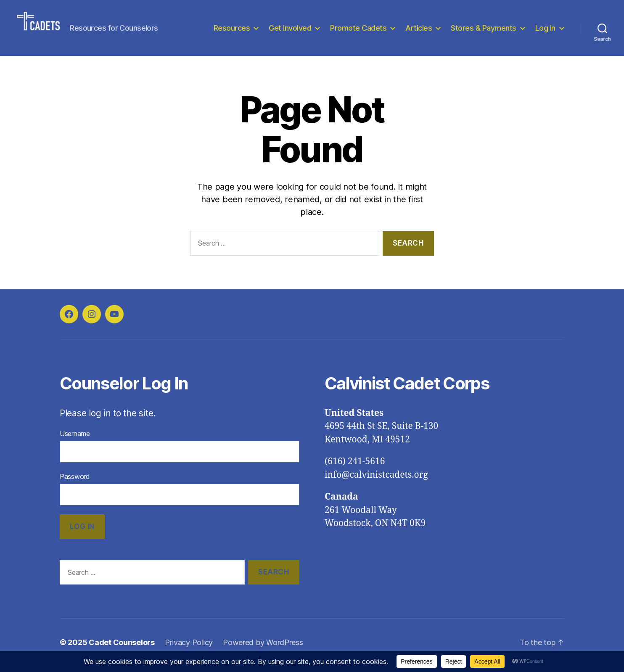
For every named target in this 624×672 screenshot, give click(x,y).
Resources (232, 30)
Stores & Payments (484, 30)
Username (75, 439)
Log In (545, 30)
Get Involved (290, 30)
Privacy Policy (189, 648)
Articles (419, 30)
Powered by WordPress (263, 648)
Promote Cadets (358, 30)
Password (75, 482)
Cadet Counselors (122, 648)
